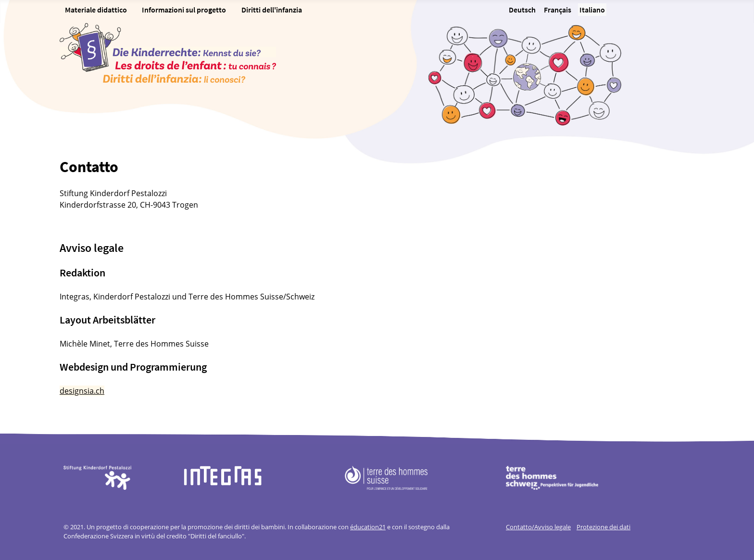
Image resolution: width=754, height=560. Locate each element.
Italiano (592, 10)
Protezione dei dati (603, 527)
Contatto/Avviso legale (538, 527)
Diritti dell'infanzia (272, 10)
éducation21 (368, 527)
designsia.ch (82, 391)
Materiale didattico (96, 10)
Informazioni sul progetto (184, 10)
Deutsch (522, 10)
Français (558, 10)
